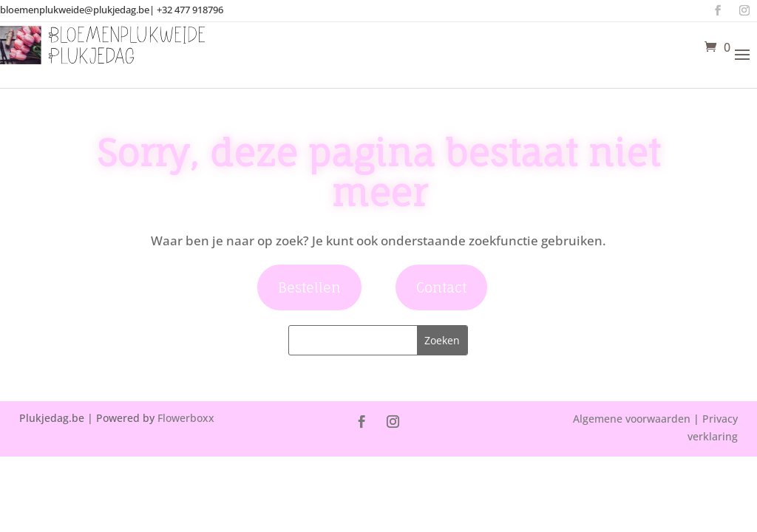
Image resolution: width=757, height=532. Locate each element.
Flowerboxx (186, 418)
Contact (441, 287)
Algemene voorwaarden (632, 419)
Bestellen (309, 287)
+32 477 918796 (190, 10)
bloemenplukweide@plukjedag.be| (77, 10)
